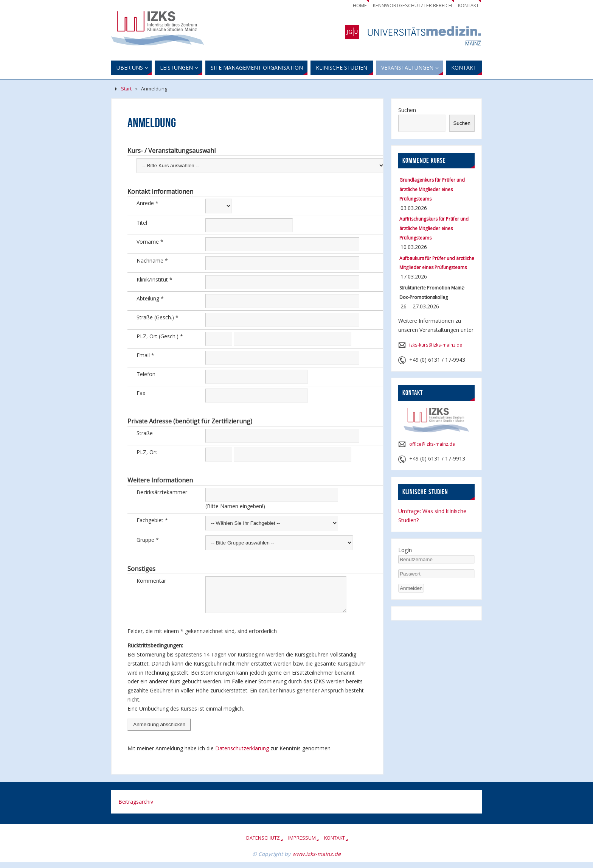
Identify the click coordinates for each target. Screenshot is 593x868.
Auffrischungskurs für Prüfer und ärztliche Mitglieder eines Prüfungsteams (434, 228)
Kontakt (468, 5)
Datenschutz (263, 844)
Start (126, 89)
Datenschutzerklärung (243, 754)
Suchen (407, 110)
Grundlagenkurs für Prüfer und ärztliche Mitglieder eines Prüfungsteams (432, 189)
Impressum (302, 844)
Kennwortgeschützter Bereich (412, 5)
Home (360, 5)
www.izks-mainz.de (316, 859)
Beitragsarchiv (136, 807)
